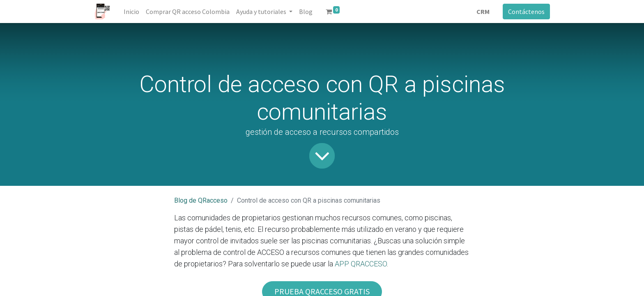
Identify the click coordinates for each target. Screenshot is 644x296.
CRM (483, 12)
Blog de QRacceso (201, 200)
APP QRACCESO (361, 264)
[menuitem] (131, 12)
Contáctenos (526, 12)
